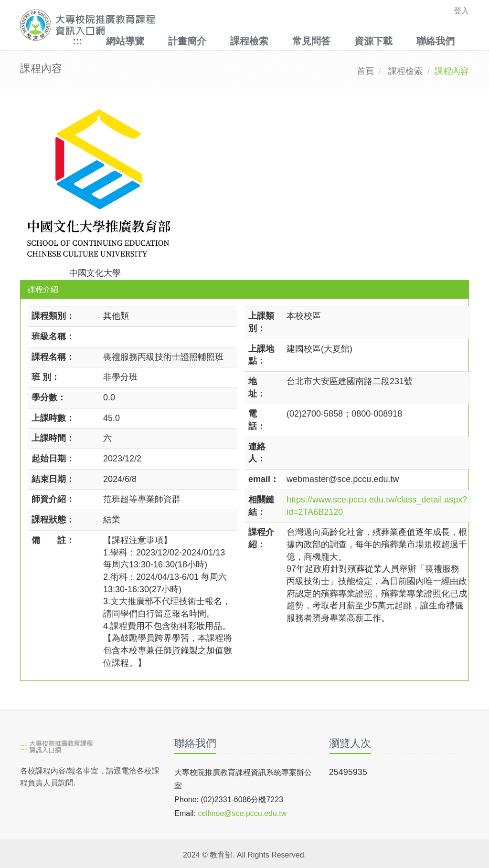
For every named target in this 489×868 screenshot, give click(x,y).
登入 (461, 11)
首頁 (365, 71)
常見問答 (311, 41)
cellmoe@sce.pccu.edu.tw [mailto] (242, 813)
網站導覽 (125, 41)
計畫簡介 (187, 41)
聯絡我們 (436, 41)
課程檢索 (249, 41)
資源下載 (373, 41)
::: (77, 41)
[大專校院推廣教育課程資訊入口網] (201, 25)
